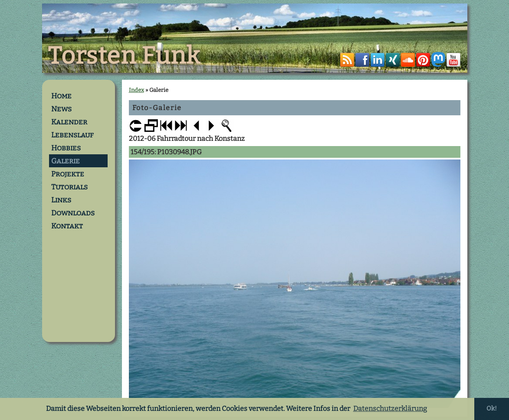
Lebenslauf (72, 135)
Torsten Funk (124, 56)
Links (61, 200)
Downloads (73, 213)
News (61, 109)
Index (136, 90)
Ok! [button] (492, 409)
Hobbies (66, 148)
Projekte (68, 174)
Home (61, 96)
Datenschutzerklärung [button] (390, 409)
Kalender (69, 122)
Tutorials (69, 187)
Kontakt (67, 226)
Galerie (66, 161)
